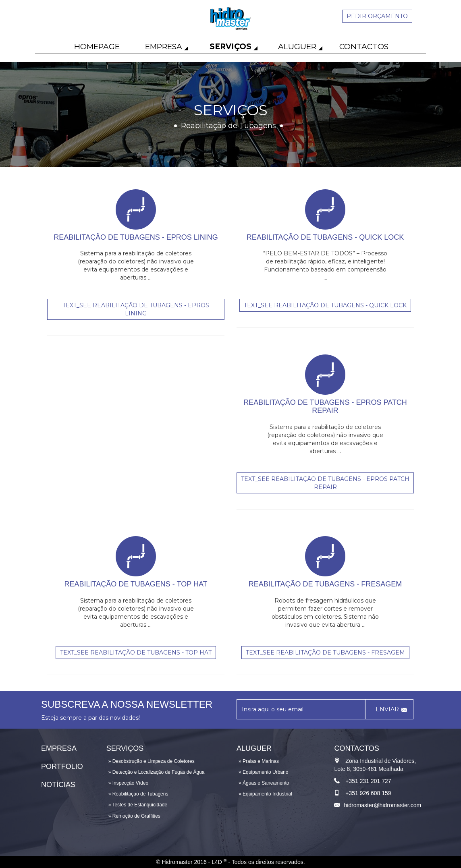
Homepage (97, 47)
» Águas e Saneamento (264, 783)
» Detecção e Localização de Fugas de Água (157, 772)
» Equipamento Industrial (265, 794)
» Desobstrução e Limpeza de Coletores (152, 761)
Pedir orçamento (377, 16)
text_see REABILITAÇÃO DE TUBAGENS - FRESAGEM (325, 653)
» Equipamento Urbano (263, 772)
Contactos (364, 47)
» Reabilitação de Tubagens (138, 794)
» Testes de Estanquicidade (138, 805)
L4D (219, 862)
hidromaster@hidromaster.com (382, 805)
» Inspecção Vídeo (128, 783)
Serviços (230, 47)
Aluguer (297, 47)
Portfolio (62, 766)
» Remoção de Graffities (134, 816)
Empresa (164, 47)
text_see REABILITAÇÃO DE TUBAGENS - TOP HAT (136, 653)
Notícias (58, 785)
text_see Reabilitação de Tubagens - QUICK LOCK (325, 305)
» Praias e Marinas (259, 761)
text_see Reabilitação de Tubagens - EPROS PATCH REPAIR (325, 483)
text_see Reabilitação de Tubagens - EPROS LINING (136, 309)
